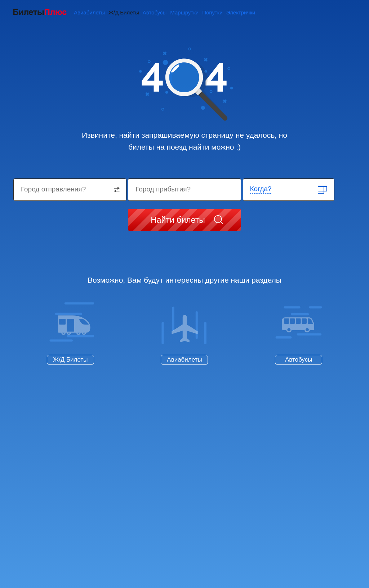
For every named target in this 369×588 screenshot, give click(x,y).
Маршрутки (184, 12)
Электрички (241, 12)
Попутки (212, 12)
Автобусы (155, 12)
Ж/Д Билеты (124, 12)
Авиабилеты (89, 12)
